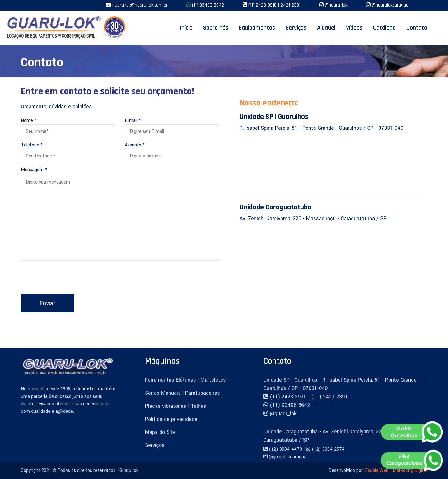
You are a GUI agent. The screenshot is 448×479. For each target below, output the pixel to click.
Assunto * (135, 145)
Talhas (198, 406)
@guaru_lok (336, 5)
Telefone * (32, 145)
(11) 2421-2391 (329, 397)
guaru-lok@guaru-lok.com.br (140, 5)
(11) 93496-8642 (208, 5)
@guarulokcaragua (390, 5)
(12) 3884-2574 (328, 449)
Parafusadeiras (203, 393)
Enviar (47, 303)
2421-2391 (291, 5)
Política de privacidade (171, 419)
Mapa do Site (160, 432)
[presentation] (68, 278)
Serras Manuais (164, 393)
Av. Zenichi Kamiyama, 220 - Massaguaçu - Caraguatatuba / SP (313, 219)
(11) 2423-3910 (263, 5)
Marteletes (213, 380)
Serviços (155, 445)
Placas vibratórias (166, 406)
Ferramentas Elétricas (171, 380)
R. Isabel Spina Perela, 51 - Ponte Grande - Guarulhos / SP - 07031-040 (321, 128)
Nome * (29, 121)
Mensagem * (34, 170)
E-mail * (133, 121)
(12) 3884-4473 (286, 449)
